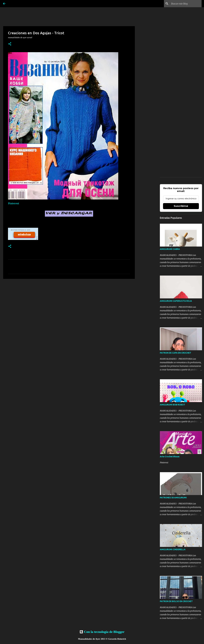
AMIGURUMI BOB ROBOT (173, 405)
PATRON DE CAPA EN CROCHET (176, 353)
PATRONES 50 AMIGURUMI (173, 498)
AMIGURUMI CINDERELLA (173, 549)
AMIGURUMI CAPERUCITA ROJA (176, 301)
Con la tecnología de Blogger (102, 632)
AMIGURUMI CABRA (170, 249)
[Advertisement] (69, 304)
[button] (10, 44)
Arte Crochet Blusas (170, 457)
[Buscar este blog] (186, 4)
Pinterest (14, 203)
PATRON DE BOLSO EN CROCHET (176, 601)
